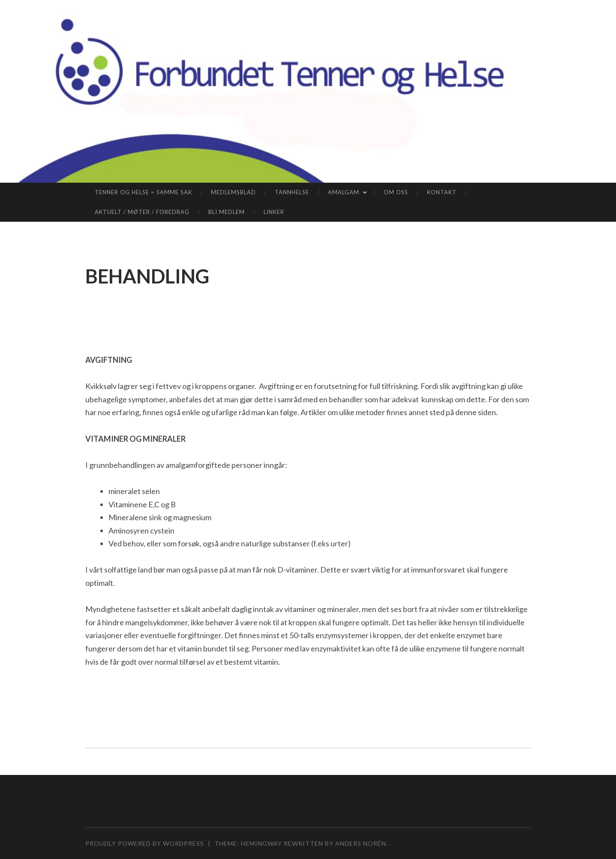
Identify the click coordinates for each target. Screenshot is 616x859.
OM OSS (396, 192)
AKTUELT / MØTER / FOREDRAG (142, 212)
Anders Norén (361, 843)
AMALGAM (344, 192)
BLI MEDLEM (227, 212)
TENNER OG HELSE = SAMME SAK (143, 192)
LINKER (274, 212)
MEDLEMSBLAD (233, 192)
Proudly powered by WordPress (145, 843)
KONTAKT (442, 192)
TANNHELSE (292, 192)
